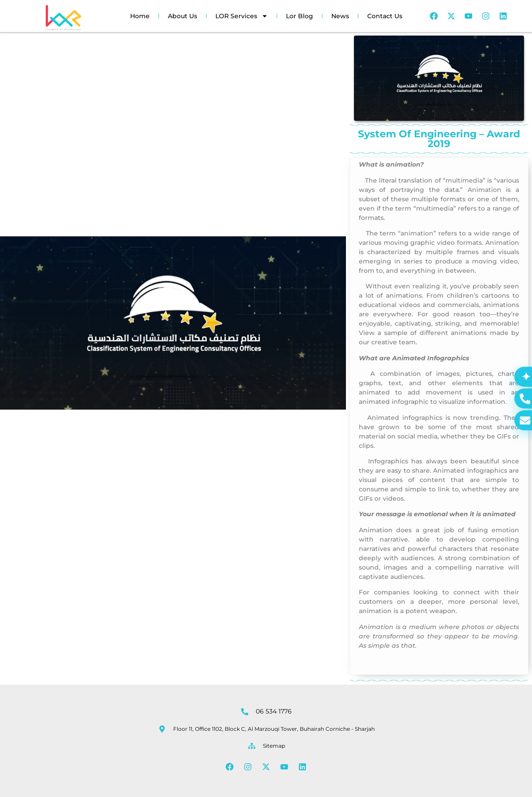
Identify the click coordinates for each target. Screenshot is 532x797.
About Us (183, 16)
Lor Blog (300, 16)
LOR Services (242, 16)
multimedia (464, 180)
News (340, 16)
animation (417, 233)
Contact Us (385, 16)
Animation (484, 190)
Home (140, 16)
